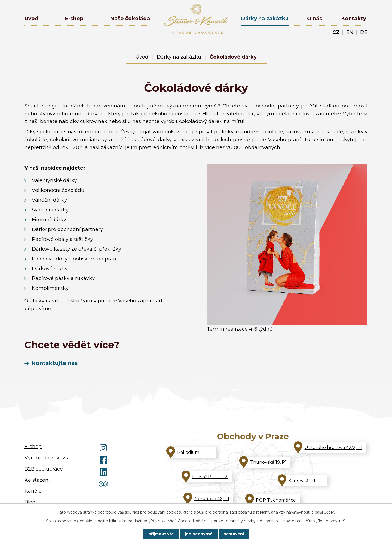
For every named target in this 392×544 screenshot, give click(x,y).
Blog (30, 502)
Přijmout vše (161, 534)
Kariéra (33, 491)
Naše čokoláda (130, 18)
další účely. (325, 512)
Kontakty (354, 18)
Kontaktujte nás (55, 363)
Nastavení (234, 534)
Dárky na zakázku (265, 18)
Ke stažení (37, 480)
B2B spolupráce (44, 469)
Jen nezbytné (199, 534)
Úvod (31, 18)
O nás (315, 18)
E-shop (74, 18)
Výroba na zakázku (48, 458)
